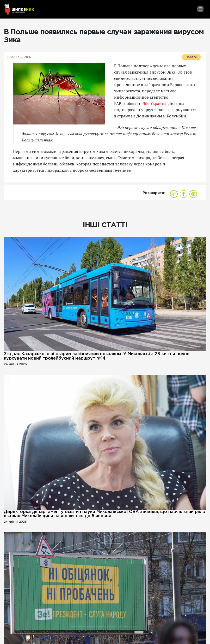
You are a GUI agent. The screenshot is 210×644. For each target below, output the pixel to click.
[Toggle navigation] (200, 9)
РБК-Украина (153, 103)
